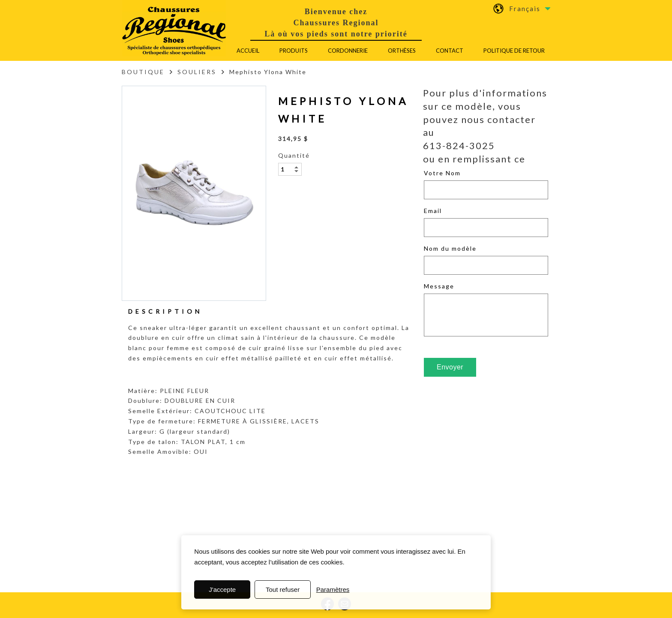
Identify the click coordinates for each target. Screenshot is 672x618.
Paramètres (333, 589)
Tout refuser (283, 589)
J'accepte (222, 589)
